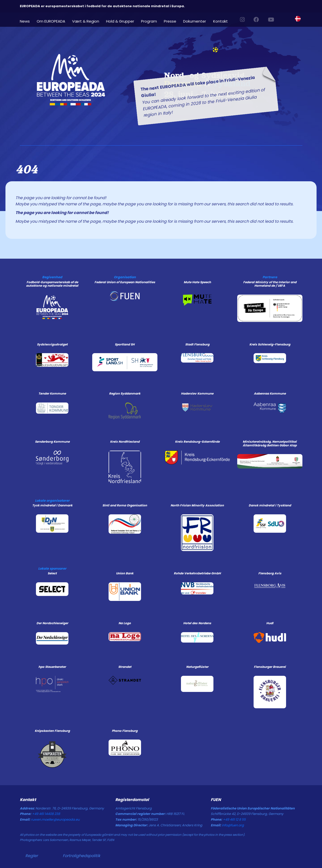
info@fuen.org (233, 825)
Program (149, 21)
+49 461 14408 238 (46, 814)
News (25, 21)
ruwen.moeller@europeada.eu (55, 820)
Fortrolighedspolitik (81, 856)
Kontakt (220, 21)
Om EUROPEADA (51, 21)
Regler (32, 856)
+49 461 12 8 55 (234, 820)
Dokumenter (195, 21)
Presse (170, 21)
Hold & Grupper (120, 21)
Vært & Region (86, 21)
